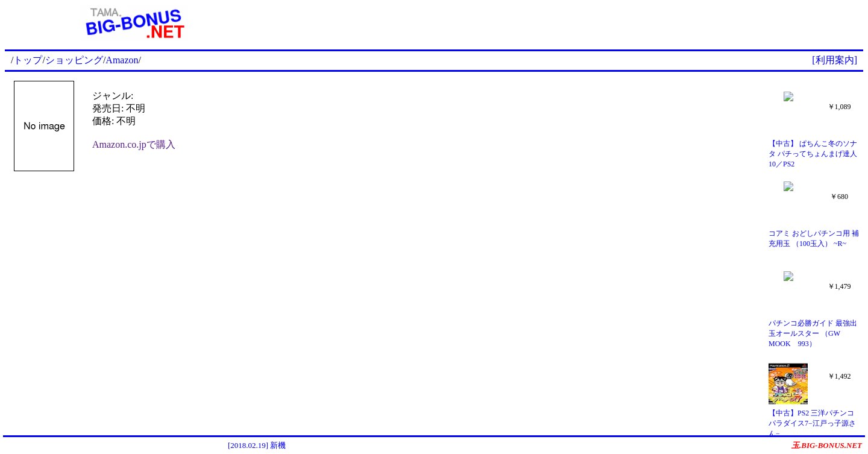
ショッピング (74, 60)
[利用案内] (835, 60)
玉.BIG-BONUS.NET (827, 445)
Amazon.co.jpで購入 (134, 144)
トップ (28, 60)
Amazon (122, 60)
